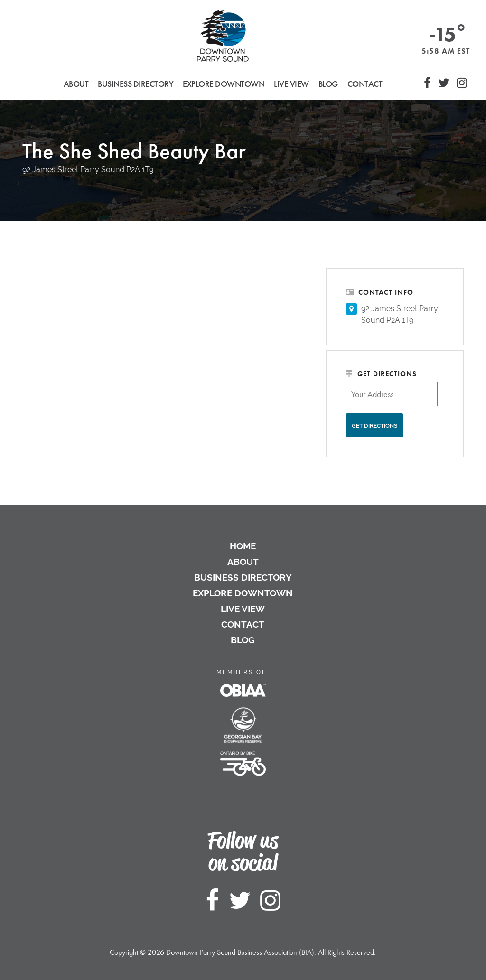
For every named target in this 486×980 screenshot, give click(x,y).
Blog (328, 84)
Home (243, 546)
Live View (291, 84)
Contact (365, 84)
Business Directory (243, 577)
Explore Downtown (243, 593)
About (243, 562)
